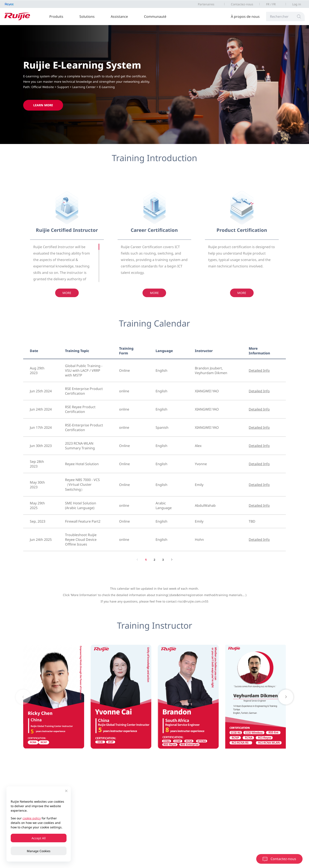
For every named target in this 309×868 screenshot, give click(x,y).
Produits (56, 16)
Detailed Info (259, 370)
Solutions (87, 16)
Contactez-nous (242, 4)
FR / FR (271, 4)
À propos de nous (245, 16)
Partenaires (206, 4)
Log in (297, 4)
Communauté (155, 16)
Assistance (119, 16)
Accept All (39, 838)
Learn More (43, 105)
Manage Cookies (39, 851)
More (67, 296)
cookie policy (32, 818)
